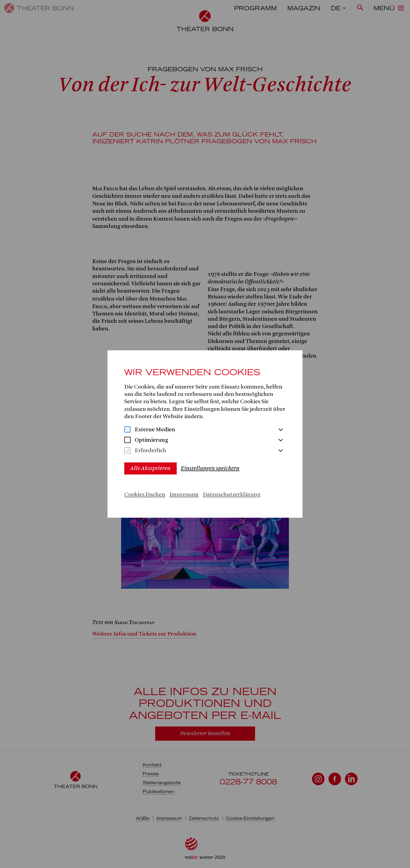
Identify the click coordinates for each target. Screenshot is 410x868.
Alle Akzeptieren (150, 468)
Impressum (184, 495)
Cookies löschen (145, 495)
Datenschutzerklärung (232, 495)
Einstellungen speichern (210, 468)
